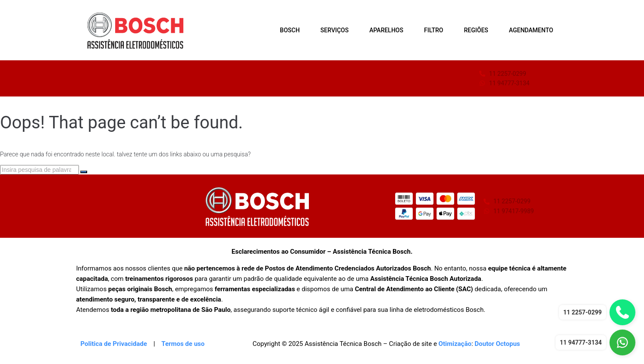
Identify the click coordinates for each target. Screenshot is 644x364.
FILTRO (434, 30)
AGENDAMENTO (531, 30)
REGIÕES (476, 30)
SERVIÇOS (335, 30)
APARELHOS (386, 30)
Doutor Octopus (497, 344)
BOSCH (290, 30)
